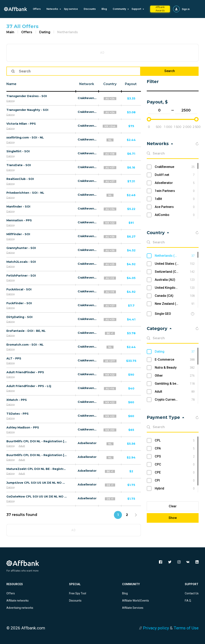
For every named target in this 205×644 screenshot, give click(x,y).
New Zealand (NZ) (175, 304)
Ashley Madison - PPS (23, 427)
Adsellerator (87, 443)
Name (11, 84)
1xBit (175, 199)
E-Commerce (175, 360)
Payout (131, 84)
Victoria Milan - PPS (21, 124)
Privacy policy (156, 628)
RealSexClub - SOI (20, 179)
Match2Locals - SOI (21, 262)
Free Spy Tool (78, 593)
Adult (22, 446)
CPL (175, 440)
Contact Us (192, 593)
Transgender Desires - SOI (27, 96)
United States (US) (175, 264)
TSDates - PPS (18, 414)
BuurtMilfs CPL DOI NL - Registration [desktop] (37, 441)
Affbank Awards (160, 9)
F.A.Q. (188, 601)
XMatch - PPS (17, 400)
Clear (173, 506)
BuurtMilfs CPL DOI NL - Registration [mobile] (37, 455)
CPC (175, 464)
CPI (175, 480)
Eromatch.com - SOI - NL (25, 345)
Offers (37, 9)
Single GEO (163, 314)
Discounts (90, 9)
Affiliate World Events (136, 601)
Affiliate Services (133, 608)
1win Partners (175, 191)
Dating (45, 32)
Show (173, 518)
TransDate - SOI (19, 165)
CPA (175, 448)
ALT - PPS (14, 358)
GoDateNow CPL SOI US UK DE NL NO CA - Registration (37, 497)
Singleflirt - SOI (18, 151)
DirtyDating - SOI (19, 317)
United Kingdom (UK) (175, 288)
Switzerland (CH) (175, 272)
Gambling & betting (175, 384)
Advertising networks (20, 608)
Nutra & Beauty (175, 368)
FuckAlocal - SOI (19, 289)
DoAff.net (175, 175)
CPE (175, 472)
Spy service (71, 9)
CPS (175, 456)
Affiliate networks (18, 601)
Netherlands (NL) (175, 256)
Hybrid (175, 489)
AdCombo (175, 215)
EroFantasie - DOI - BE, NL (26, 331)
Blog (104, 9)
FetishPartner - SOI (21, 276)
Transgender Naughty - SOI (27, 110)
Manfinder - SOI (18, 207)
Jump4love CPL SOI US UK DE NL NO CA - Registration (37, 483)
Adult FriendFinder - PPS (25, 372)
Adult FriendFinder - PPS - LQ (29, 386)
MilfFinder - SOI (18, 234)
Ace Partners (175, 207)
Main (10, 32)
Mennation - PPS (19, 220)
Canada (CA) (175, 296)
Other (175, 376)
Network (87, 84)
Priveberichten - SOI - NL (25, 193)
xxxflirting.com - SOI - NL (25, 137)
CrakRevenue (87, 98)
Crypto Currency (175, 400)
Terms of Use (186, 628)
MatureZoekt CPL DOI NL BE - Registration (37, 469)
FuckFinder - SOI (19, 303)
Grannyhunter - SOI (21, 248)
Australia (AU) (175, 280)
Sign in (186, 9)
